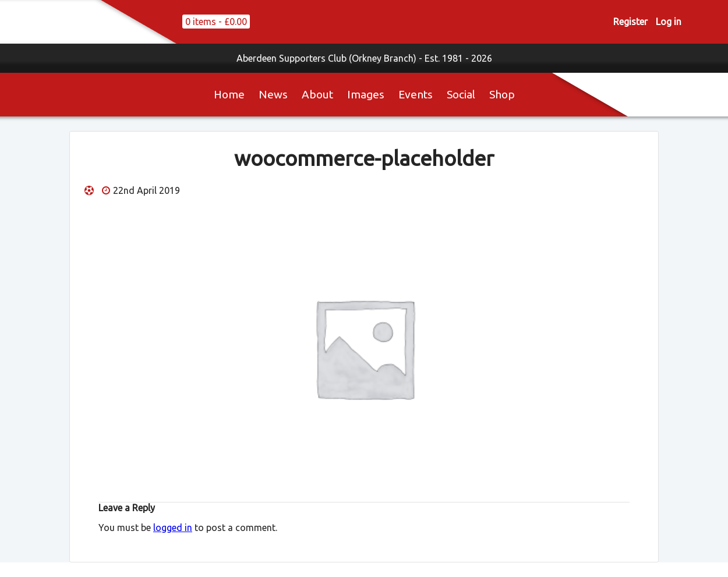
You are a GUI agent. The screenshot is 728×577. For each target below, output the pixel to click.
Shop (502, 94)
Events (416, 94)
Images (366, 94)
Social (461, 94)
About (317, 94)
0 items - (216, 22)
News (273, 94)
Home (229, 94)
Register (630, 22)
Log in (669, 22)
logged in (173, 528)
